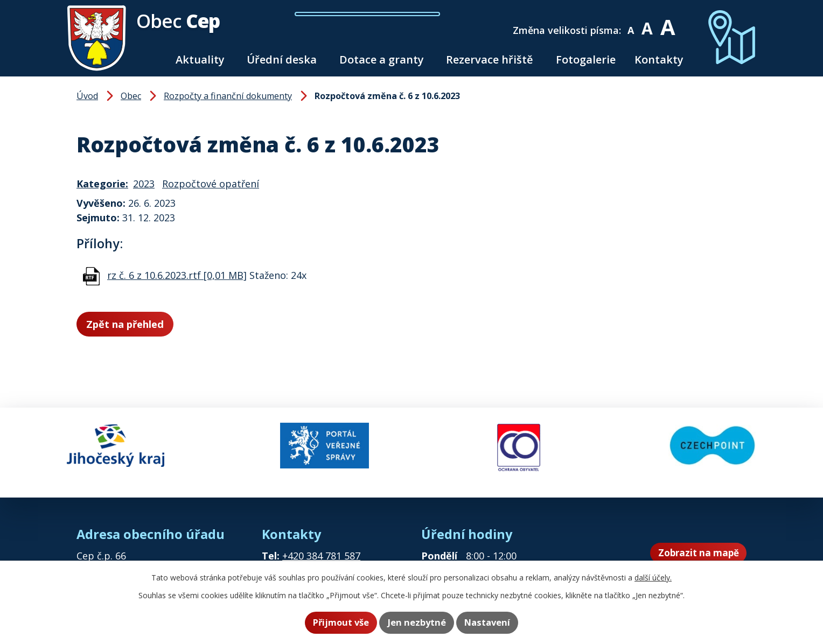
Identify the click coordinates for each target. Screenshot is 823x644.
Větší (675, 23)
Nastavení (494, 623)
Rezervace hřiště (490, 59)
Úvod (154, 59)
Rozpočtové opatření (211, 184)
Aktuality (200, 59)
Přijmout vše (334, 623)
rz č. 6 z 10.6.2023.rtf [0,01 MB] (177, 275)
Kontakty (659, 59)
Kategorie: (102, 184)
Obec (131, 96)
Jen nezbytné (417, 623)
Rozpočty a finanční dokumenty (228, 96)
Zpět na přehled (137, 325)
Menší (639, 23)
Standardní (655, 23)
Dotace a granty (382, 59)
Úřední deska (282, 59)
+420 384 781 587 (321, 548)
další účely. (653, 579)
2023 (144, 184)
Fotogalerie (586, 59)
